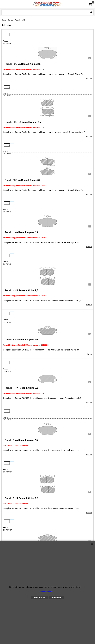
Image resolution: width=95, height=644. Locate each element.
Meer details (46, 591)
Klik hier (89, 78)
